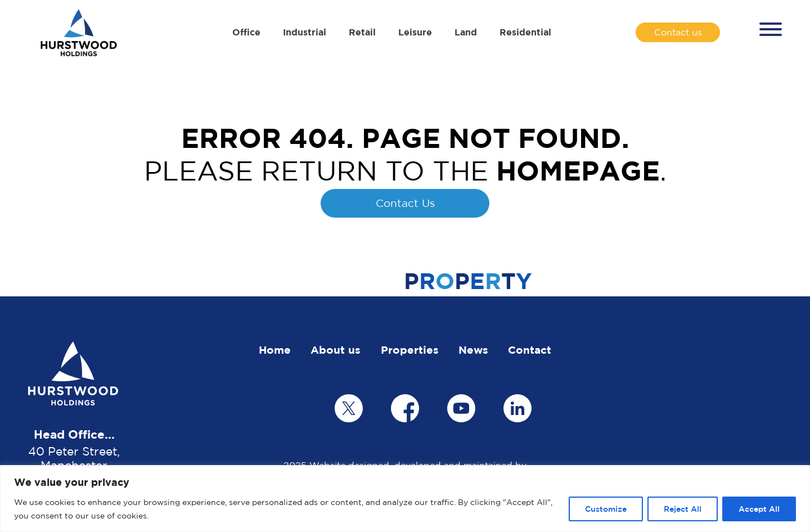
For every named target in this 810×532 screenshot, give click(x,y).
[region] (405, 499)
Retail (362, 32)
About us (336, 350)
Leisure (415, 32)
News (473, 350)
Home (275, 350)
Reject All (683, 509)
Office (246, 32)
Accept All (759, 509)
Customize (606, 509)
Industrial (305, 32)
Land (466, 32)
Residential (525, 32)
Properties (410, 350)
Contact (530, 350)
